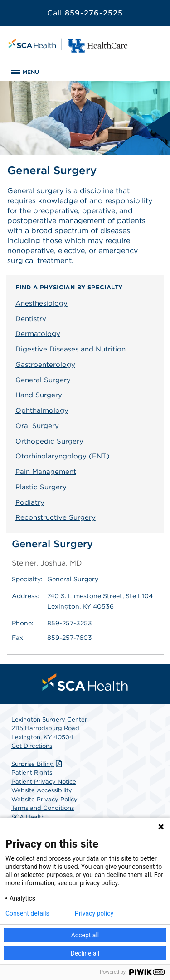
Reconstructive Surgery (56, 517)
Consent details (27, 913)
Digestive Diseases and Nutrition (70, 349)
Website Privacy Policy (44, 799)
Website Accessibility (42, 790)
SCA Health (28, 817)
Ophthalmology (42, 410)
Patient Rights (32, 773)
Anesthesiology (41, 303)
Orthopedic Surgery (49, 441)
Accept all (85, 935)
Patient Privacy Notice (44, 782)
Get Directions (32, 746)
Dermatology (38, 334)
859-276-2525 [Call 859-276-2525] (85, 13)
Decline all (85, 953)
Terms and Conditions (43, 808)
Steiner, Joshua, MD (47, 563)
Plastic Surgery (41, 487)
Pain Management (46, 472)
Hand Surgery (39, 395)
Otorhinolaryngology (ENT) (63, 456)
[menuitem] (85, 682)
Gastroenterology (45, 365)
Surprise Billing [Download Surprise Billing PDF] (38, 764)
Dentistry (31, 319)
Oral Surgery (37, 426)
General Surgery (43, 380)
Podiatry (30, 502)
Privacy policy (94, 913)
